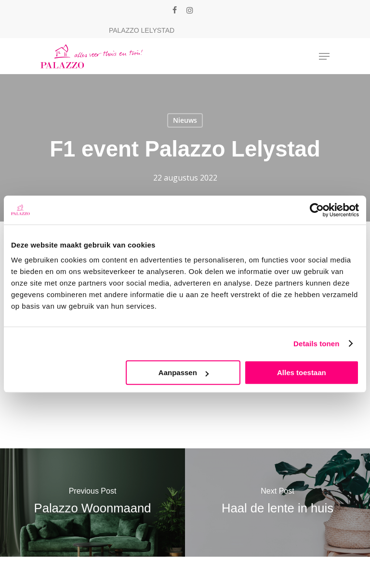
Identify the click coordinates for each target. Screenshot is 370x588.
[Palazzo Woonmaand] (92, 503)
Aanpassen (184, 372)
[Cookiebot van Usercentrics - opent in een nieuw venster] (317, 210)
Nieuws (185, 120)
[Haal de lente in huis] (277, 503)
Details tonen (316, 344)
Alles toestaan (302, 372)
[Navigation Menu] (324, 56)
